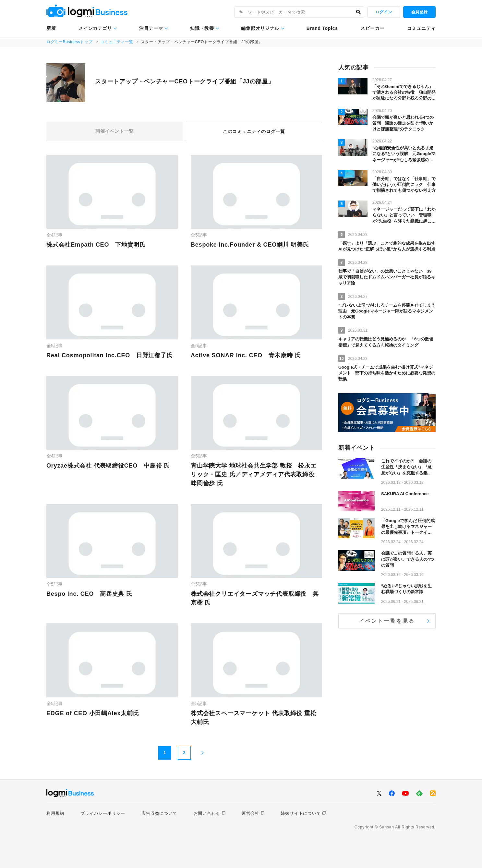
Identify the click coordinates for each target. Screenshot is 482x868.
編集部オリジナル (260, 28)
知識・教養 (202, 28)
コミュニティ (421, 28)
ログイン (384, 12)
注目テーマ (151, 28)
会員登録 (419, 12)
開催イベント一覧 (114, 131)
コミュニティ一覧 (118, 42)
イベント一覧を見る (387, 621)
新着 (51, 28)
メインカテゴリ (95, 28)
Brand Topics (322, 28)
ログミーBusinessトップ (70, 42)
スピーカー (372, 28)
